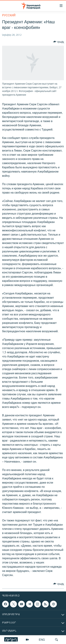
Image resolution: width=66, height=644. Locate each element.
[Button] (59, 42)
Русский (9, 15)
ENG (42, 640)
